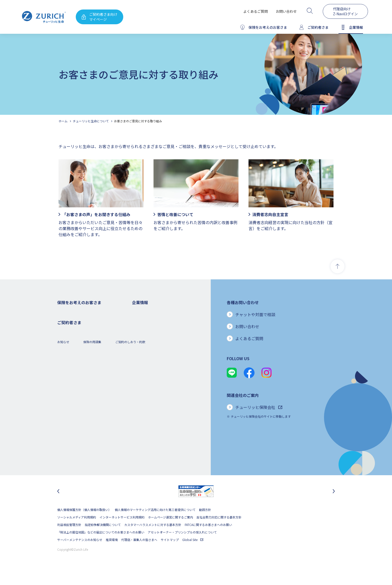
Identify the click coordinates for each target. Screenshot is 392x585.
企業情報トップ (142, 312)
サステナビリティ (144, 395)
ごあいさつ (139, 327)
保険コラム (65, 380)
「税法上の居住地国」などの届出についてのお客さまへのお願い (101, 545)
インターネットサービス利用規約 (122, 530)
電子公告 (138, 350)
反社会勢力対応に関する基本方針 (219, 530)
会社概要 (138, 320)
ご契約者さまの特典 (71, 387)
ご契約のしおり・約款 (130, 467)
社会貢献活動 (141, 410)
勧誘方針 (205, 523)
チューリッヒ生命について (91, 121)
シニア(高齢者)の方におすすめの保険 (82, 372)
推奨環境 (112, 553)
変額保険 (63, 357)
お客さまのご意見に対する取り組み (138, 121)
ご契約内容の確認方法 (72, 440)
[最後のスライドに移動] (58, 504)
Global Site (193, 553)
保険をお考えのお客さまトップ (78, 312)
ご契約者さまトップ (71, 417)
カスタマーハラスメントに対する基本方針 (153, 538)
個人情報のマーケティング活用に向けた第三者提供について (155, 523)
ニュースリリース (144, 357)
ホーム (63, 121)
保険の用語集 (92, 467)
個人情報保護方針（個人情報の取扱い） (84, 523)
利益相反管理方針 (69, 538)
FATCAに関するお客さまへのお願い (208, 538)
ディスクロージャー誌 (147, 342)
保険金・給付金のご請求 (74, 425)
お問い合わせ (286, 11)
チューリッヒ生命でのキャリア (153, 425)
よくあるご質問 (255, 11)
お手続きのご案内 (69, 432)
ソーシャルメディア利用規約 (77, 530)
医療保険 (63, 335)
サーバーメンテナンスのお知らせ (80, 553)
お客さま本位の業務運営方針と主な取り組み (162, 372)
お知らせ (63, 467)
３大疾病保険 (66, 342)
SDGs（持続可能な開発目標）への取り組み (161, 402)
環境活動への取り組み (147, 417)
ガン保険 (63, 327)
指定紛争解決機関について (103, 538)
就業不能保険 (66, 350)
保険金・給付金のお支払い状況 (153, 387)
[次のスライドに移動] (334, 504)
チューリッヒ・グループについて (154, 365)
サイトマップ (170, 553)
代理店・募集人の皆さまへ (139, 553)
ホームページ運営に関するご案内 (170, 530)
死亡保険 (63, 320)
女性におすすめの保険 (72, 365)
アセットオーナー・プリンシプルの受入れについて (182, 545)
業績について (141, 335)
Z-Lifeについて (67, 447)
